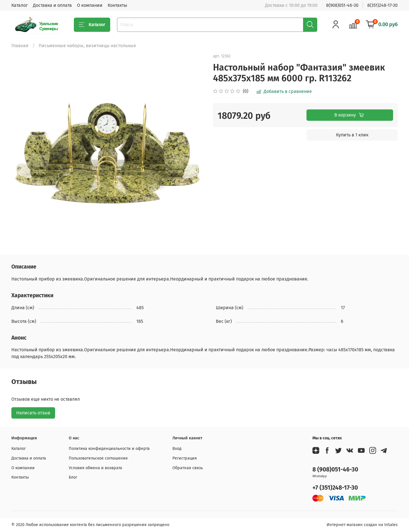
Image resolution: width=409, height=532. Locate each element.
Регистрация (185, 458)
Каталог (20, 5)
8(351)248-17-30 (382, 5)
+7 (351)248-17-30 (335, 488)
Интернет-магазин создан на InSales (362, 525)
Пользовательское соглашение (98, 458)
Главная (20, 46)
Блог (73, 477)
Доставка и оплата (52, 5)
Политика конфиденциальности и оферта (109, 449)
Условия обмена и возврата (95, 468)
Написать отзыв (33, 413)
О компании (90, 5)
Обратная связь (188, 468)
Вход (177, 449)
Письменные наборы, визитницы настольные (87, 46)
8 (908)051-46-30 (335, 470)
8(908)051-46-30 (342, 5)
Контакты (117, 5)
